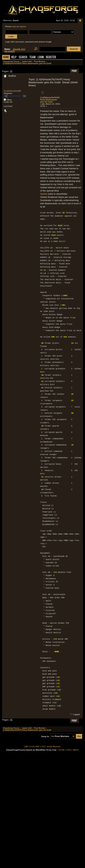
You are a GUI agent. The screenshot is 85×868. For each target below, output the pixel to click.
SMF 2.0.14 (29, 747)
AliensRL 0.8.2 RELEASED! (15, 50)
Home (6, 57)
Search (23, 57)
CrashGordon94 (12, 91)
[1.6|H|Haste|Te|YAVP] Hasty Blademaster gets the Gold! (50, 100)
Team (32, 57)
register (23, 26)
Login (41, 57)
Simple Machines (54, 747)
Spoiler (44, 194)
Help (14, 57)
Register (51, 57)
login (14, 26)
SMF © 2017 (41, 747)
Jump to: (45, 736)
